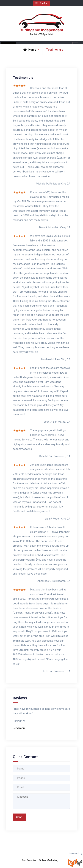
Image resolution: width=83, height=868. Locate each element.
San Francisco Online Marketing (40, 860)
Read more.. (20, 728)
